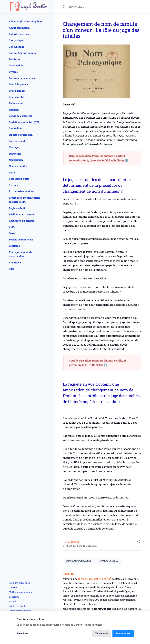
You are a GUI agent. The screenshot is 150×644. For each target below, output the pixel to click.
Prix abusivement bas (22, 191)
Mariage (14, 147)
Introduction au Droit (20, 611)
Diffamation (16, 65)
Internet (13, 587)
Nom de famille (109, 561)
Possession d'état (19, 179)
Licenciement (17, 141)
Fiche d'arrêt (16, 103)
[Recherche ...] (105, 6)
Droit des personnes (79, 561)
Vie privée (15, 262)
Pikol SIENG (73, 542)
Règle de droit (17, 208)
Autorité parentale (19, 34)
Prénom (13, 185)
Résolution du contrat (21, 221)
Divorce (13, 72)
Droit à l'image (17, 91)
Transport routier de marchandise (20, 254)
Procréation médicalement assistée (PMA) (24, 200)
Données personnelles (22, 78)
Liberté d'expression (21, 135)
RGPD (12, 227)
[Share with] (138, 542)
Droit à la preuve (18, 84)
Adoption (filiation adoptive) (25, 21)
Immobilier (15, 128)
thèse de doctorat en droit (93, 579)
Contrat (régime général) (23, 53)
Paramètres (23, 633)
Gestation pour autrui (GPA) (25, 122)
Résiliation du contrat (21, 214)
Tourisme (14, 246)
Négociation (16, 160)
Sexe (12, 233)
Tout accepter (123, 633)
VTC (11, 269)
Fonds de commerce (21, 116)
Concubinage (17, 47)
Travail (13, 601)
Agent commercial (20, 28)
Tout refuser (102, 633)
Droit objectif (16, 97)
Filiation (14, 110)
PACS (12, 172)
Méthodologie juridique (21, 592)
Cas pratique (16, 40)
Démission (15, 59)
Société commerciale (21, 239)
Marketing (15, 154)
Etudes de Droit (17, 606)
